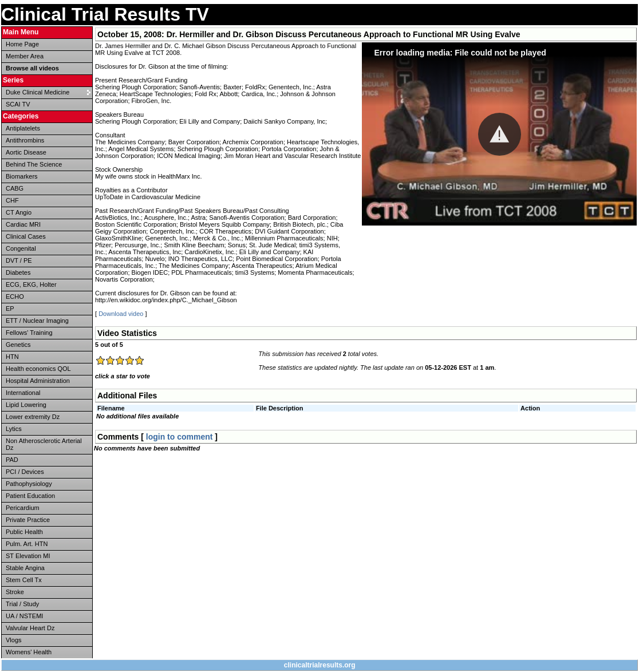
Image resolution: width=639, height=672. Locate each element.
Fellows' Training (29, 333)
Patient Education (30, 496)
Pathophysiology (29, 484)
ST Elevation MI (28, 556)
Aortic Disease (26, 152)
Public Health (24, 532)
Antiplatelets (23, 128)
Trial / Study (22, 604)
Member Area (25, 56)
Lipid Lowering (26, 405)
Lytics (14, 429)
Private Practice (28, 520)
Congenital (21, 248)
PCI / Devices (25, 472)
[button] (500, 134)
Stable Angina (25, 568)
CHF (12, 200)
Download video (121, 314)
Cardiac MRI (23, 224)
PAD (12, 460)
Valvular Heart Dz (30, 628)
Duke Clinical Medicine (38, 92)
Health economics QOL (38, 369)
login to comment (180, 437)
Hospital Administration (38, 381)
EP (10, 309)
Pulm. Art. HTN (27, 544)
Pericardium (23, 508)
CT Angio (19, 212)
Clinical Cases (26, 236)
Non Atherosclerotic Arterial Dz (44, 444)
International (23, 393)
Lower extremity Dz (33, 417)
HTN (12, 357)
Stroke (15, 592)
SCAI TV (18, 104)
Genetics (18, 345)
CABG (15, 188)
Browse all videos (32, 68)
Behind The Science (34, 164)
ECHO (15, 297)
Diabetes (18, 272)
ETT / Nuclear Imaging (37, 321)
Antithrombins (25, 140)
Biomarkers (22, 176)
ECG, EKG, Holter (31, 284)
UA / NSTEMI (24, 616)
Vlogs (14, 640)
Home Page (22, 44)
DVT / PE (19, 260)
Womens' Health (29, 652)
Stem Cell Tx (24, 580)
